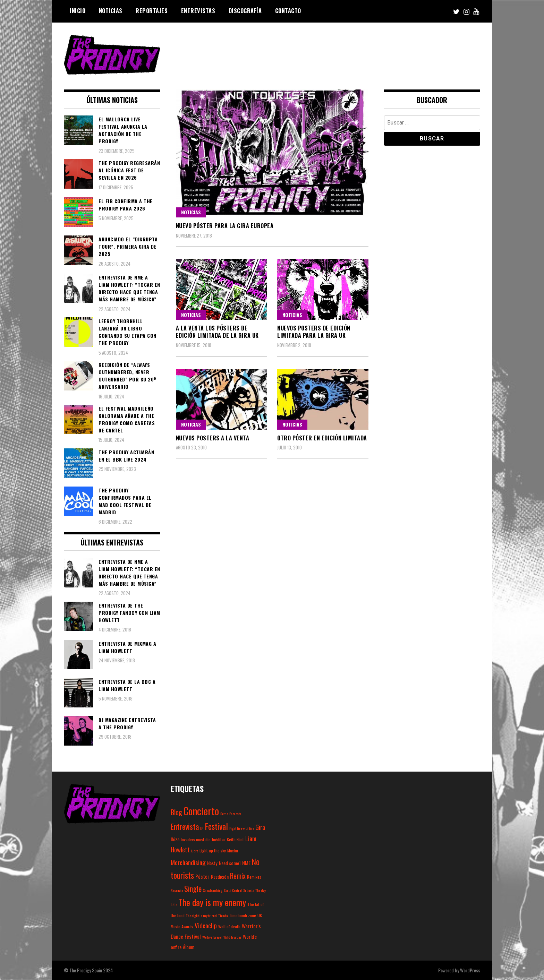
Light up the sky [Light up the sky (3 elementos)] (213, 850)
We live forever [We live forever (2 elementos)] (212, 937)
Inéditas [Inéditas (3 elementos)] (219, 839)
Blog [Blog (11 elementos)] (176, 812)
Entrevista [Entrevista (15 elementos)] (185, 826)
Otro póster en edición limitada (322, 438)
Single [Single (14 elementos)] (193, 888)
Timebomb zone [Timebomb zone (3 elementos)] (243, 915)
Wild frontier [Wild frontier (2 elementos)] (232, 937)
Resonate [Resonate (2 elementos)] (177, 890)
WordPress (470, 970)
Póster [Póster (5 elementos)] (202, 876)
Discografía (245, 11)
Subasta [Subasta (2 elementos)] (249, 890)
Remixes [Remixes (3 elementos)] (254, 877)
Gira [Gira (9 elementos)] (260, 827)
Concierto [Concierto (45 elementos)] (201, 811)
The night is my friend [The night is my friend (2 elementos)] (201, 915)
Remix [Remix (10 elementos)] (238, 876)
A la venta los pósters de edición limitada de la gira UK (217, 332)
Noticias (111, 11)
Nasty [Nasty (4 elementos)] (212, 863)
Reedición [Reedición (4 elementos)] (220, 876)
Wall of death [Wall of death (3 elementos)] (229, 926)
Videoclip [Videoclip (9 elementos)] (206, 925)
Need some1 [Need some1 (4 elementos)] (230, 863)
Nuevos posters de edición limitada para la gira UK (314, 332)
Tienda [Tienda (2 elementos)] (223, 915)
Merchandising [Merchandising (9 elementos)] (188, 862)
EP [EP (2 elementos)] (202, 828)
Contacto (288, 11)
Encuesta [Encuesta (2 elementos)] (235, 814)
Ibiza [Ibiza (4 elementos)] (175, 839)
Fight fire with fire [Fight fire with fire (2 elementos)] (242, 828)
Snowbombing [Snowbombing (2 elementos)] (213, 890)
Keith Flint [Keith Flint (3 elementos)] (235, 839)
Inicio (78, 11)
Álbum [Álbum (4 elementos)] (189, 947)
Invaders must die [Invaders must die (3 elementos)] (196, 839)
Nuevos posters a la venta (213, 438)
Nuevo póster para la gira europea (225, 226)
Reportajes (152, 11)
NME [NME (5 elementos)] (246, 863)
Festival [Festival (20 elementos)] (216, 826)
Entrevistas (198, 11)
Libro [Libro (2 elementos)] (195, 851)
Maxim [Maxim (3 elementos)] (233, 850)
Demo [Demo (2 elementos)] (224, 814)
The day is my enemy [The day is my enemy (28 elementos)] (212, 902)
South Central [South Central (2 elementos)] (233, 890)
